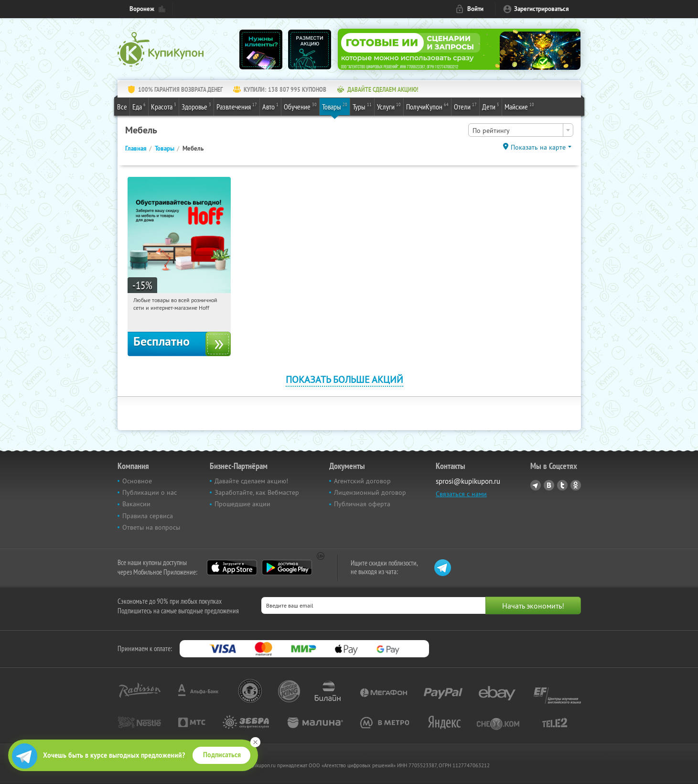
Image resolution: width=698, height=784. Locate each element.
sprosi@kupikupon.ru (468, 481)
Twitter (562, 485)
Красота (164, 106)
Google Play (287, 567)
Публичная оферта (362, 504)
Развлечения (237, 106)
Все (122, 107)
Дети (491, 106)
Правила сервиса (148, 516)
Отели (465, 106)
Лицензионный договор (370, 492)
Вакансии (136, 504)
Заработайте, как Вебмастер (257, 492)
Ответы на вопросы (151, 527)
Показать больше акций (344, 379)
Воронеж (142, 9)
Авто (270, 106)
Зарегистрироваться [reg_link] (542, 9)
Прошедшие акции (242, 504)
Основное (137, 481)
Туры (362, 106)
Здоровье (196, 106)
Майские (519, 106)
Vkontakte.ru (549, 485)
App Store (232, 567)
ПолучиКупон (427, 106)
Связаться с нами (461, 494)
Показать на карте (538, 147)
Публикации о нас (150, 492)
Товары (335, 106)
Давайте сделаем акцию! (251, 481)
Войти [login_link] (475, 9)
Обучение (300, 106)
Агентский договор (362, 481)
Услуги (389, 106)
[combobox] (521, 130)
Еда (139, 106)
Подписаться (222, 755)
